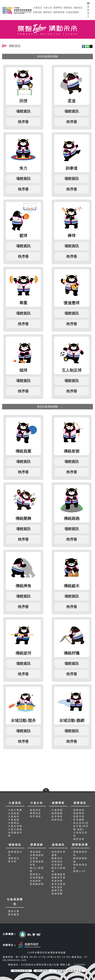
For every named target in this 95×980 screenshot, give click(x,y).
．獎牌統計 (34, 874)
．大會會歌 (12, 817)
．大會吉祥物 (14, 826)
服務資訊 (48, 12)
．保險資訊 (56, 862)
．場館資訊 (12, 858)
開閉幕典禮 (59, 12)
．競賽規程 (78, 810)
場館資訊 (78, 8)
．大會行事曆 (14, 810)
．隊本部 (11, 862)
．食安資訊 (56, 887)
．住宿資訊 (56, 865)
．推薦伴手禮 (57, 878)
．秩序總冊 (78, 820)
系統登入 (88, 10)
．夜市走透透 (57, 884)
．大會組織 (12, 820)
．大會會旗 (12, 813)
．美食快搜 (56, 881)
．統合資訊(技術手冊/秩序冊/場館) (80, 826)
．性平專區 (34, 817)
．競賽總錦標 (36, 884)
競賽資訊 (68, 8)
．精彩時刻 (56, 820)
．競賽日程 (78, 817)
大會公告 (48, 8)
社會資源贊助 (72, 12)
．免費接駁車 (57, 874)
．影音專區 (56, 817)
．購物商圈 (56, 894)
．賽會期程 (78, 813)
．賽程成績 (34, 852)
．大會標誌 (12, 823)
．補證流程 (78, 839)
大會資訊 (37, 8)
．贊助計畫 (12, 911)
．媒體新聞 (56, 813)
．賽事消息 (34, 813)
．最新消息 (34, 810)
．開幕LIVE (78, 871)
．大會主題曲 (14, 829)
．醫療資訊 (56, 858)
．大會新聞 (56, 810)
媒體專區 (58, 8)
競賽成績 (37, 12)
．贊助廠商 (12, 914)
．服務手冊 (56, 890)
